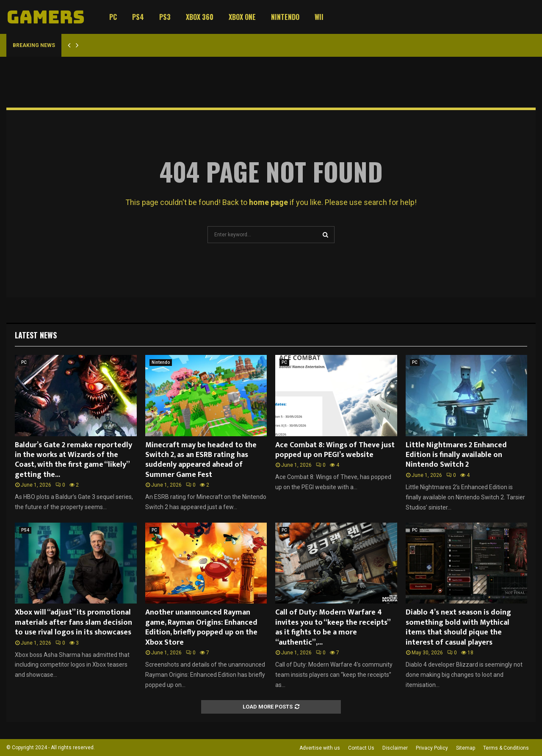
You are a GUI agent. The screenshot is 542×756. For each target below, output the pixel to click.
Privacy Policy (432, 748)
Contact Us (361, 748)
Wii (319, 17)
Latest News (36, 335)
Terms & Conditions (506, 748)
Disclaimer (395, 748)
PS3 (165, 17)
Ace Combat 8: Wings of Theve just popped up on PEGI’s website (335, 450)
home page (268, 202)
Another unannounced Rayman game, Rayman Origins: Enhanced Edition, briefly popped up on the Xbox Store (201, 627)
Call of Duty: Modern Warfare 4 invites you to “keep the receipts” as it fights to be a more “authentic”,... (333, 627)
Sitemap (466, 748)
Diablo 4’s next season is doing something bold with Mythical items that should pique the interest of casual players (458, 627)
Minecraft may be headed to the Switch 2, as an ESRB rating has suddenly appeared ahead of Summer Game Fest (201, 460)
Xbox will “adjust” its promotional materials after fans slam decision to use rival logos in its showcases (73, 622)
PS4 (138, 17)
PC (113, 17)
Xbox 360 (200, 17)
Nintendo (285, 17)
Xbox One (242, 17)
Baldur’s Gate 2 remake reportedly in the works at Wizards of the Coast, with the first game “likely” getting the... (73, 460)
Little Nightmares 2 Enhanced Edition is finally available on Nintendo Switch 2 (456, 455)
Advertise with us (320, 748)
